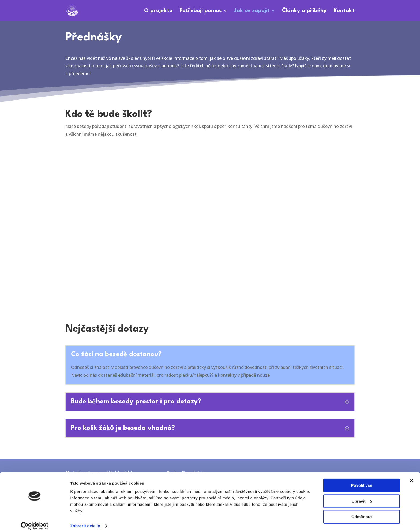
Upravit (362, 495)
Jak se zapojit (252, 11)
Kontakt (344, 11)
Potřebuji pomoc (201, 11)
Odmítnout (362, 511)
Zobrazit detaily (85, 519)
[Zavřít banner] (412, 474)
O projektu (158, 11)
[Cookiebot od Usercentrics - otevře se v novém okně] (35, 520)
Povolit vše (361, 479)
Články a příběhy (304, 11)
